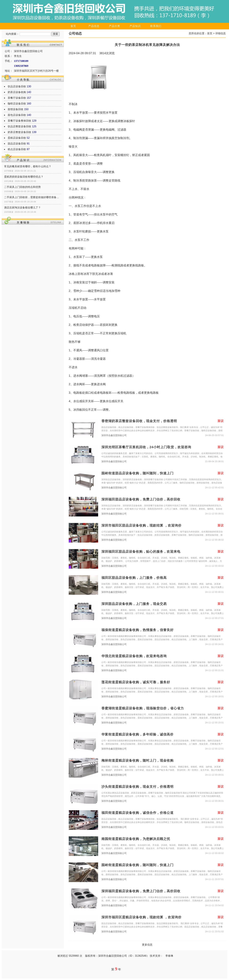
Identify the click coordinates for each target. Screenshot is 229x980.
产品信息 (94, 26)
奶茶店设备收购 (17, 92)
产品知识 (135, 26)
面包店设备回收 (17, 115)
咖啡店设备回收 (17, 104)
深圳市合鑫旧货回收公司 (114, 435)
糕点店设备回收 (17, 149)
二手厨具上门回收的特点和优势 (22, 187)
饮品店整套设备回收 (19, 126)
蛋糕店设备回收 (17, 138)
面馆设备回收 (16, 109)
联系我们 (156, 26)
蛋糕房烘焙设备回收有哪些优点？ (24, 177)
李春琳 (169, 956)
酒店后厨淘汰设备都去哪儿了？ (22, 208)
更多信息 (147, 945)
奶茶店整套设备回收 (19, 132)
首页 (73, 26)
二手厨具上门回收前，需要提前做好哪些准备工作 (33, 197)
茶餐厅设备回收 (17, 98)
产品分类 (114, 26)
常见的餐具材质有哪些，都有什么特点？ (28, 166)
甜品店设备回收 (17, 144)
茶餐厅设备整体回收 (19, 121)
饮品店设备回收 (17, 86)
